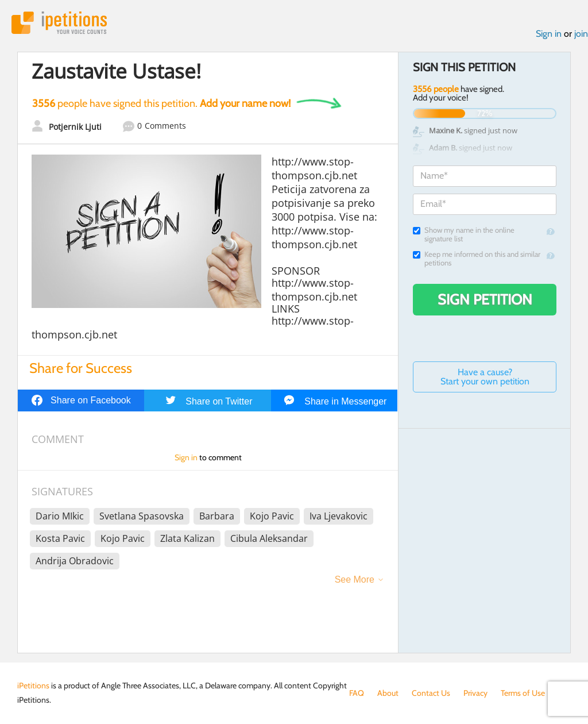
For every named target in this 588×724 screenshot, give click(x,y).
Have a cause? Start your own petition (485, 377)
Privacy (475, 693)
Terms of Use (523, 693)
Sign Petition (485, 299)
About (388, 693)
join (581, 34)
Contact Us (431, 693)
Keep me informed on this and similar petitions (477, 259)
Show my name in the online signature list (464, 234)
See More (355, 579)
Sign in (549, 34)
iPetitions (59, 23)
